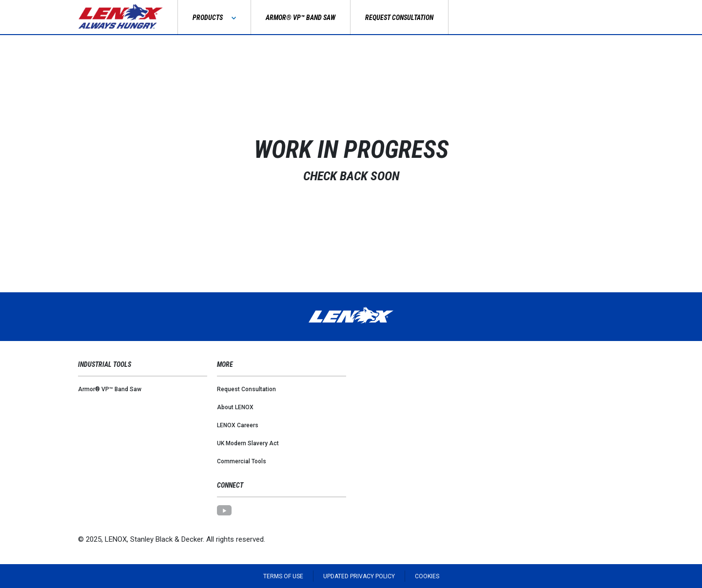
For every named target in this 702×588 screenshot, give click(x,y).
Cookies (427, 576)
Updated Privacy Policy (359, 576)
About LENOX (235, 407)
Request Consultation (246, 389)
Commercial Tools (242, 461)
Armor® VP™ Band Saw (110, 389)
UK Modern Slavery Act (248, 443)
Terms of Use (283, 576)
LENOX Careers (238, 425)
